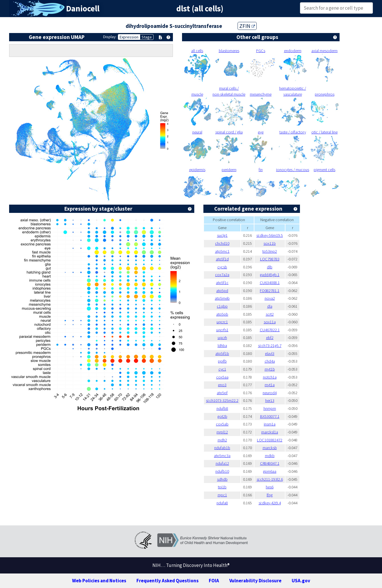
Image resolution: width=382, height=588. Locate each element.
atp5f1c (222, 283)
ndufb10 (222, 471)
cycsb (222, 267)
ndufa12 (222, 463)
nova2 (270, 298)
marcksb (270, 448)
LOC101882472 (270, 440)
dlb (270, 267)
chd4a (270, 361)
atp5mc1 (222, 251)
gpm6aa (270, 471)
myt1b (270, 369)
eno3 (222, 385)
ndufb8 (222, 408)
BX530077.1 (270, 416)
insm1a (270, 424)
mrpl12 (222, 432)
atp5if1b (222, 353)
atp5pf (222, 393)
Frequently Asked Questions (167, 581)
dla (270, 306)
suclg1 (222, 235)
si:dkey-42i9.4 (270, 503)
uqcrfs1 (222, 330)
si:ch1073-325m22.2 (222, 400)
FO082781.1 (270, 291)
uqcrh (222, 338)
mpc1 (222, 495)
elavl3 (270, 353)
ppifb (222, 361)
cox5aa (222, 377)
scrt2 (270, 314)
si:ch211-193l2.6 (270, 479)
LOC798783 (270, 259)
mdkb (270, 456)
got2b (222, 416)
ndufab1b (222, 448)
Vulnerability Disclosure (255, 581)
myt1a (270, 385)
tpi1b (222, 487)
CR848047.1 (270, 463)
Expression (129, 37)
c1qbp (222, 306)
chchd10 (222, 243)
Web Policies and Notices (99, 581)
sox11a (270, 322)
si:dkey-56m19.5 (270, 235)
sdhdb (222, 479)
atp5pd (222, 291)
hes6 (270, 487)
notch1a (270, 377)
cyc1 (222, 369)
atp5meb (222, 298)
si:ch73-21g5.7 (270, 346)
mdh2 (222, 440)
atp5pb (222, 314)
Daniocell (83, 9)
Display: (110, 37)
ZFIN (247, 26)
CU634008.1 (270, 283)
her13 (270, 400)
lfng (270, 495)
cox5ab (222, 424)
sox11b (270, 243)
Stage (147, 37)
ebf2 (270, 338)
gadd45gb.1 (270, 275)
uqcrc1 (222, 322)
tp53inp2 (270, 251)
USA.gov (301, 581)
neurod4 (270, 393)
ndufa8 (222, 503)
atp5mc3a (222, 456)
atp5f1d (222, 259)
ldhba (222, 346)
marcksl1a (270, 432)
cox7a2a (222, 275)
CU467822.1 (270, 330)
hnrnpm (270, 408)
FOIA (214, 581)
